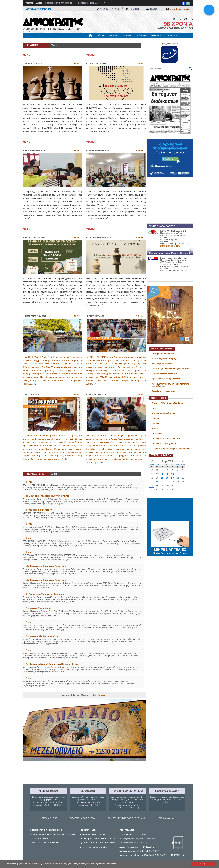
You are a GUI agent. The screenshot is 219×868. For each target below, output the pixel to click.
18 (178, 478)
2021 (157, 465)
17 (172, 478)
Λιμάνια (155, 423)
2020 (152, 465)
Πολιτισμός (141, 35)
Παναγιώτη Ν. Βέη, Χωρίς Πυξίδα (167, 438)
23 (167, 482)
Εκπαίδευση (172, 35)
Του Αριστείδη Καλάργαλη (164, 413)
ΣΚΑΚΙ (27, 55)
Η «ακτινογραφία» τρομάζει (165, 359)
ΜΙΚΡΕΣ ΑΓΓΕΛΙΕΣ (170, 549)
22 (162, 482)
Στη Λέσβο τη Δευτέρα (162, 364)
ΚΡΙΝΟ (155, 408)
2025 (178, 465)
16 (167, 478)
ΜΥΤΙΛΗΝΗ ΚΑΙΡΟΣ (170, 510)
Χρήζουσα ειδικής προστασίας (166, 379)
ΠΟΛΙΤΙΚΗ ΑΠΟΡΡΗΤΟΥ (83, 818)
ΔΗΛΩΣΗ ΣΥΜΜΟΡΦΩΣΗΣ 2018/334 (127, 818)
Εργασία (47, 41)
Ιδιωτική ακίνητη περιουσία (165, 374)
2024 (173, 465)
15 (162, 478)
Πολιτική (101, 35)
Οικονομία (127, 35)
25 (178, 482)
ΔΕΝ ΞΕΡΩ (157, 433)
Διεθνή (97, 41)
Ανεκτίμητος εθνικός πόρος (165, 391)
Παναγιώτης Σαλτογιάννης (164, 443)
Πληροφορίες (111, 41)
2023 (167, 465)
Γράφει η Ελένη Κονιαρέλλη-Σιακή (168, 403)
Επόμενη (102, 695)
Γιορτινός (156, 418)
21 (157, 482)
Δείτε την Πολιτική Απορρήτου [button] (104, 864)
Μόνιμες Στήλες (31, 41)
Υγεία (74, 41)
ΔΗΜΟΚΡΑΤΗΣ (34, 3)
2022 (162, 465)
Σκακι (77, 64)
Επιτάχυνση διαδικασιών (163, 354)
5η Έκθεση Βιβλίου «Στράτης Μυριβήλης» (171, 448)
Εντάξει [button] (203, 864)
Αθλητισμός (156, 35)
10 (172, 474)
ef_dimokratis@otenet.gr (180, 9)
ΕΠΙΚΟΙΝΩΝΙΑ (166, 818)
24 (172, 482)
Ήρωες (155, 428)
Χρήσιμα (85, 41)
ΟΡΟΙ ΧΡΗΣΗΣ (49, 818)
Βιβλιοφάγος (61, 41)
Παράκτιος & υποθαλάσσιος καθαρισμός (171, 369)
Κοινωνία (114, 35)
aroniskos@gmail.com (170, 246)
